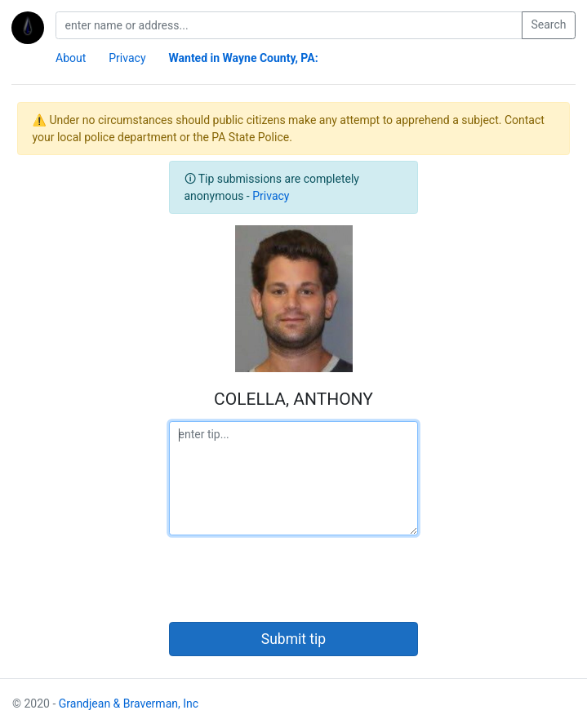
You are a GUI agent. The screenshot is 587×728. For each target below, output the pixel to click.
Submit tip (293, 639)
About (71, 58)
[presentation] (294, 579)
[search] (289, 25)
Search (548, 24)
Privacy (127, 58)
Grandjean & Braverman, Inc (129, 704)
